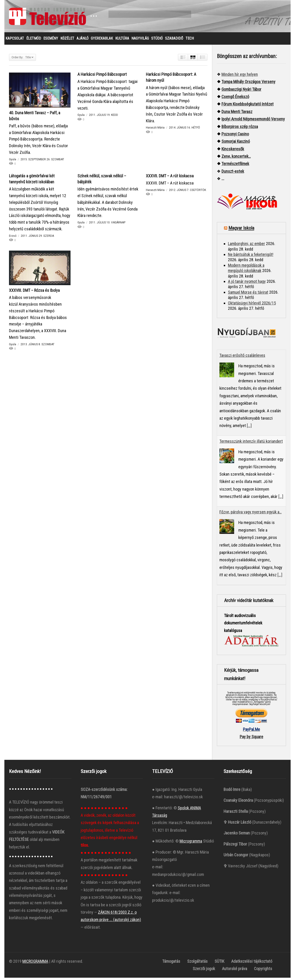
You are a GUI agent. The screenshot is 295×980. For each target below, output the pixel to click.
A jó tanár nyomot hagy (247, 284)
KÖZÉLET (67, 41)
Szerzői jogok (204, 971)
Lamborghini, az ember (246, 246)
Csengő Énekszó (235, 99)
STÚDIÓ (157, 41)
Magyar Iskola (241, 230)
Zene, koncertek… (236, 159)
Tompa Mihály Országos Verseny (248, 84)
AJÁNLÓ (83, 41)
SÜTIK (219, 964)
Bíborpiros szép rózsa (240, 129)
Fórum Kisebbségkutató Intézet (248, 106)
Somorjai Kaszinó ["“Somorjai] (236, 144)
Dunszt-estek (233, 174)
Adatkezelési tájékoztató (252, 964)
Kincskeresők (233, 151)
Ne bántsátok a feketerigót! (251, 257)
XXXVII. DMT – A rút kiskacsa (170, 178)
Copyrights (263, 971)
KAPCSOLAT (15, 41)
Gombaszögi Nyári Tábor (241, 92)
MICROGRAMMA (35, 964)
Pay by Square (251, 739)
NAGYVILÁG (140, 41)
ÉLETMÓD (34, 41)
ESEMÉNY (51, 41)
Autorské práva (235, 971)
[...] (249, 428)
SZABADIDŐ (174, 41)
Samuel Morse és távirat (248, 294)
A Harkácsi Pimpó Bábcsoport (102, 77)
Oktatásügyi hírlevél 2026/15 (252, 305)
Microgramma (191, 843)
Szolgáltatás (197, 964)
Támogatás (171, 964)
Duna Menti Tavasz (237, 114)
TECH (190, 41)
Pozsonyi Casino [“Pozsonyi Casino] (235, 136)
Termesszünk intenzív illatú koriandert (251, 443)
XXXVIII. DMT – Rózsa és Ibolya (34, 293)
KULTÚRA (122, 41)
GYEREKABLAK (102, 41)
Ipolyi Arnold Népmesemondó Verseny (253, 121)
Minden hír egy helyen (240, 77)
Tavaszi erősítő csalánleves (242, 358)
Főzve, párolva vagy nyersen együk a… (251, 514)
